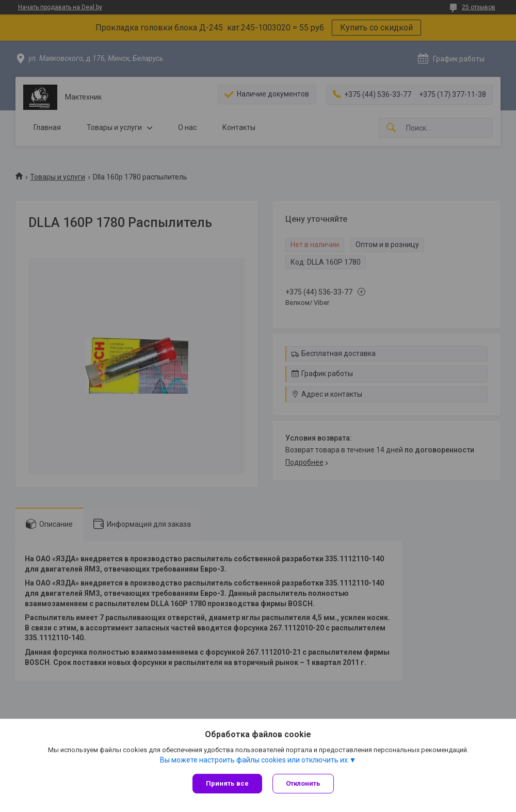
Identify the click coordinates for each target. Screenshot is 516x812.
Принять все (227, 783)
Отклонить (303, 783)
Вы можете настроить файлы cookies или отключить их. (255, 760)
